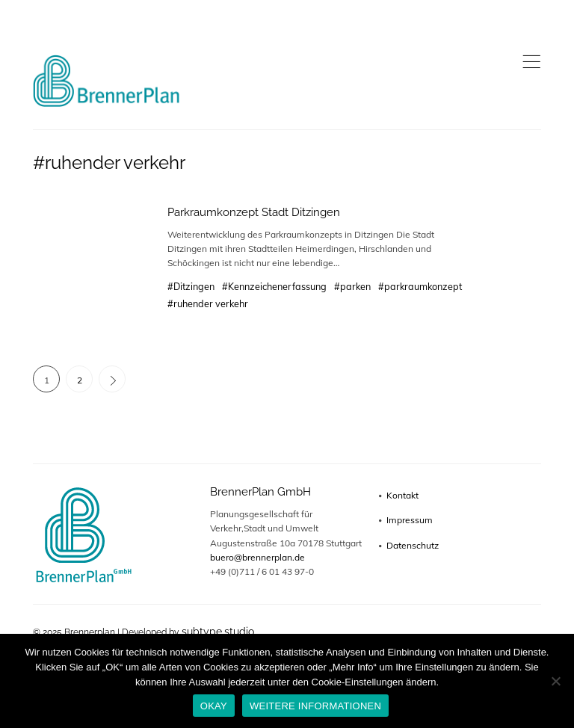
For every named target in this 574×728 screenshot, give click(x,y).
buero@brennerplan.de (257, 557)
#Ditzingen (191, 286)
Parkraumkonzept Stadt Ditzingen (254, 212)
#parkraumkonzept (420, 286)
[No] (555, 681)
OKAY (214, 706)
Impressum (410, 520)
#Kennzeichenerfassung (274, 286)
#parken (352, 286)
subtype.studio (218, 632)
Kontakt (402, 495)
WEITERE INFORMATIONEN (315, 706)
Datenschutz (413, 545)
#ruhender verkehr (208, 303)
